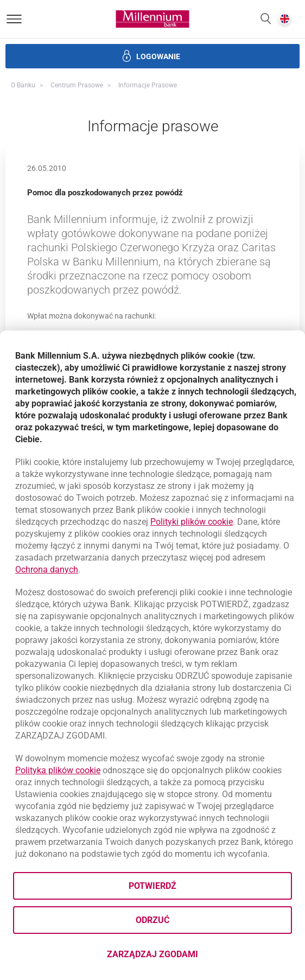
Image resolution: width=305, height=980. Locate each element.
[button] (266, 19)
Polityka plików (58, 770)
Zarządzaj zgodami (196, 957)
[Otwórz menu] (14, 19)
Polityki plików (192, 522)
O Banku (23, 85)
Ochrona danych (47, 569)
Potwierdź (152, 886)
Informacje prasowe (148, 85)
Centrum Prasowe (77, 85)
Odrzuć (152, 920)
